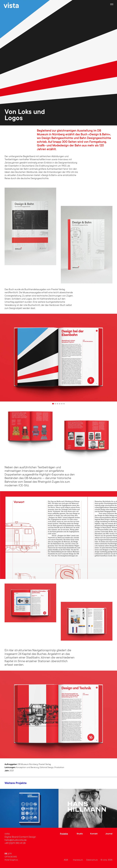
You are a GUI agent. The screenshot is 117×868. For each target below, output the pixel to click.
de (6, 854)
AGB (66, 860)
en (10, 854)
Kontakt (94, 834)
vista (11, 6)
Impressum (78, 860)
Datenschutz (92, 860)
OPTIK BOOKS (11, 857)
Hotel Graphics (11, 860)
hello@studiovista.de (16, 840)
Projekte (64, 834)
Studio (80, 834)
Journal (109, 834)
